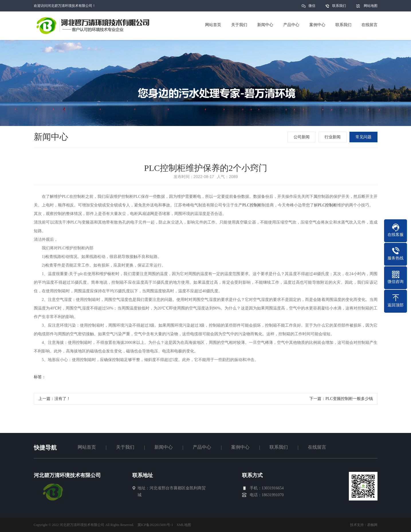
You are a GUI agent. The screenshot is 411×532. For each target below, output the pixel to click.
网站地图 (371, 6)
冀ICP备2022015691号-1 (155, 525)
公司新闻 (302, 137)
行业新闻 (333, 137)
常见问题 (364, 137)
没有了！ (62, 400)
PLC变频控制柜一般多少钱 (349, 400)
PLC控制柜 (252, 206)
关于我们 (125, 447)
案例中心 (240, 447)
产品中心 (202, 447)
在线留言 (317, 447)
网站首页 (87, 447)
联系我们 (339, 6)
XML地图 (184, 525)
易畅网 (372, 525)
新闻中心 (164, 447)
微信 (312, 8)
